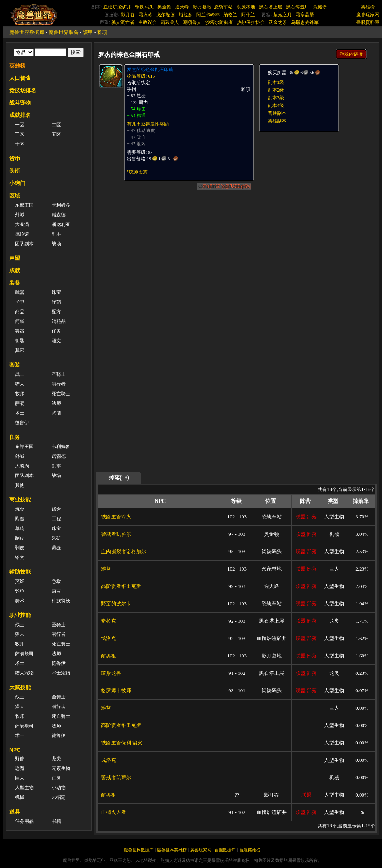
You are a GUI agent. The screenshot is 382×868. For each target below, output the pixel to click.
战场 (56, 244)
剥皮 (20, 548)
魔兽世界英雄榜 (172, 850)
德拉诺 (22, 234)
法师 (56, 403)
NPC (15, 750)
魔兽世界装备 (64, 32)
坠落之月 (282, 15)
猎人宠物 (24, 673)
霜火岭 (145, 15)
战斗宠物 (20, 103)
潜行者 (59, 384)
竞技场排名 (23, 90)
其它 (20, 350)
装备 (15, 283)
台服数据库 (225, 850)
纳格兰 (230, 15)
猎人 (20, 384)
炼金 (20, 509)
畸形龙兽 (111, 673)
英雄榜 (368, 7)
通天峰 (182, 7)
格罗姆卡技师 (116, 690)
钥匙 (20, 341)
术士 (20, 413)
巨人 (20, 778)
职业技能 (20, 615)
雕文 (56, 341)
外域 (20, 215)
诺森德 (59, 215)
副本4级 (276, 105)
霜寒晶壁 (305, 15)
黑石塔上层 (270, 7)
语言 (56, 591)
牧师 (20, 394)
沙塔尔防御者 (219, 22)
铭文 (20, 557)
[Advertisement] (300, 248)
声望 (15, 258)
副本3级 (276, 98)
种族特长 (61, 601)
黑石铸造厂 (297, 7)
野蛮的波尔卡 (116, 604)
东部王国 (24, 205)
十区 (20, 144)
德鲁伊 (22, 423)
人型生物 (24, 788)
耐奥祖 (109, 656)
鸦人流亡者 (123, 22)
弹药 (56, 302)
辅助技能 (20, 572)
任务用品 (24, 821)
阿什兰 (248, 15)
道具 (15, 812)
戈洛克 (109, 638)
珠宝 (56, 292)
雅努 (106, 569)
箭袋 (20, 321)
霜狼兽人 (170, 22)
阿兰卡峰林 (208, 15)
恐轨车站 (223, 7)
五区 (56, 134)
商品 (20, 312)
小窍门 (17, 183)
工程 (56, 519)
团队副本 (24, 244)
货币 (15, 158)
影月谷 (128, 15)
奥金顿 (164, 7)
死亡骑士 (61, 644)
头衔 (15, 171)
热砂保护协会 (251, 22)
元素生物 (61, 768)
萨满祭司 (24, 654)
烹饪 (20, 581)
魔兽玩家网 (368, 15)
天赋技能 (20, 687)
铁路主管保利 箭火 (122, 743)
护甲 (20, 302)
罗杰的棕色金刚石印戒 (150, 70)
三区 (20, 134)
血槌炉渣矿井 (117, 7)
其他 (20, 485)
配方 (56, 312)
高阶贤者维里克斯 (121, 586)
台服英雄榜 (250, 850)
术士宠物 (61, 673)
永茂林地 (246, 7)
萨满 (20, 403)
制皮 (20, 538)
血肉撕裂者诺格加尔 (124, 551)
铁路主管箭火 (116, 517)
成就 (15, 270)
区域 (15, 195)
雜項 (102, 32)
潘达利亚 (61, 224)
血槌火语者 (114, 812)
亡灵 (56, 778)
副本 (56, 234)
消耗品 (59, 321)
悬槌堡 (320, 7)
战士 (20, 374)
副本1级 (276, 82)
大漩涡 (22, 224)
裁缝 (56, 548)
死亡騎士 (61, 394)
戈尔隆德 (166, 15)
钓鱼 (20, 591)
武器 (20, 292)
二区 (56, 125)
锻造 (56, 509)
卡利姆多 (61, 205)
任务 (56, 331)
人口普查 (20, 78)
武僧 (56, 413)
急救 (56, 581)
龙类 (56, 759)
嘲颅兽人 (192, 22)
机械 (20, 797)
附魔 (20, 519)
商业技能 (20, 499)
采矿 (56, 538)
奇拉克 (109, 621)
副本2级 (276, 90)
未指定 (59, 797)
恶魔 (20, 768)
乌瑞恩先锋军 (305, 22)
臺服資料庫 (368, 22)
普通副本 (277, 113)
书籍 (56, 821)
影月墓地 (202, 7)
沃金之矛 (278, 22)
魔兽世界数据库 (27, 32)
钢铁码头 (144, 7)
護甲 (88, 32)
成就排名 (20, 115)
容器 (20, 331)
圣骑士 (59, 374)
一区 (20, 125)
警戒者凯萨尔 (116, 534)
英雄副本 (277, 121)
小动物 (59, 788)
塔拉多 (186, 15)
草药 (20, 528)
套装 (15, 365)
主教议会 (147, 22)
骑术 (20, 601)
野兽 (20, 759)
